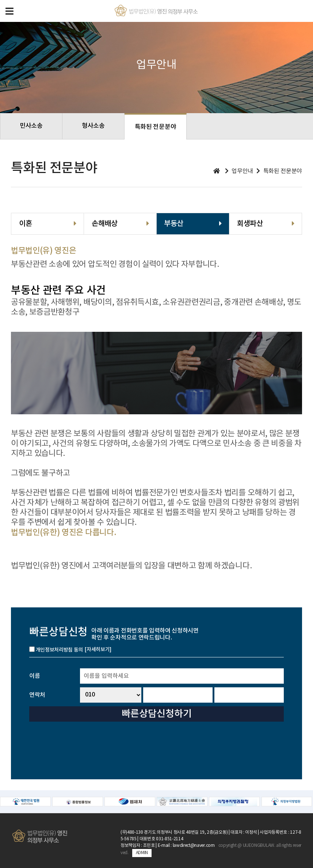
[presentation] (228, 747)
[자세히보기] (98, 650)
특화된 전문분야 (155, 127)
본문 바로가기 (0, 0)
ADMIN (142, 853)
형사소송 (93, 126)
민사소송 (31, 126)
